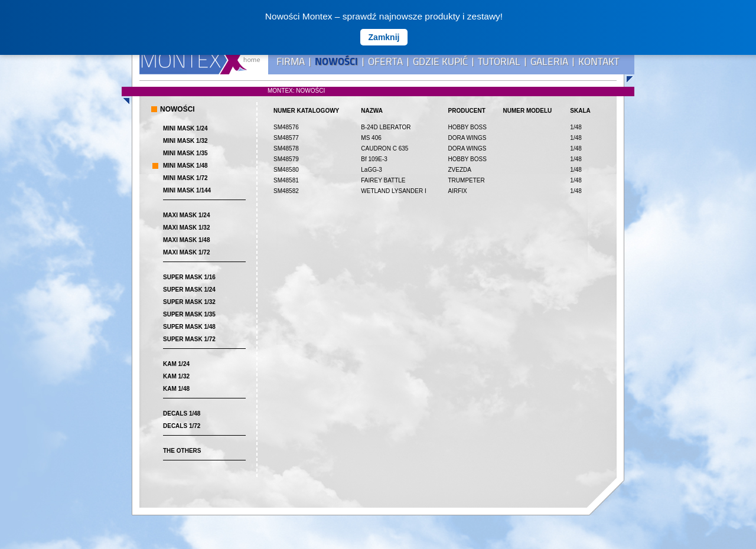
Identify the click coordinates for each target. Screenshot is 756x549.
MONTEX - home (200, 61)
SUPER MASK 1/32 (189, 302)
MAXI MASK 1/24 (186, 215)
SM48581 (286, 180)
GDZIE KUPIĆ (440, 61)
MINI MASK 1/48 (185, 166)
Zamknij (384, 37)
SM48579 (286, 159)
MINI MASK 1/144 (187, 190)
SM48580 (286, 170)
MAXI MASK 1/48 (186, 240)
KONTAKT (599, 61)
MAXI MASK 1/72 (186, 252)
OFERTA (385, 61)
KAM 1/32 (176, 376)
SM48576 (286, 127)
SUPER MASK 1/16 (189, 277)
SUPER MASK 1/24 (189, 290)
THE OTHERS (182, 451)
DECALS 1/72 (182, 426)
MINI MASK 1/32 (185, 141)
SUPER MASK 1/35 (189, 314)
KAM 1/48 (176, 389)
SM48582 (286, 191)
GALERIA (549, 61)
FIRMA (291, 61)
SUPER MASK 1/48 (189, 327)
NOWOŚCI (336, 61)
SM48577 (286, 138)
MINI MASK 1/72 (185, 178)
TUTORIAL (499, 61)
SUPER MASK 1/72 (189, 339)
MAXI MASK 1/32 (186, 228)
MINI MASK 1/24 (185, 128)
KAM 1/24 (176, 364)
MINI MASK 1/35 (185, 153)
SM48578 (286, 148)
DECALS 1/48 (182, 414)
